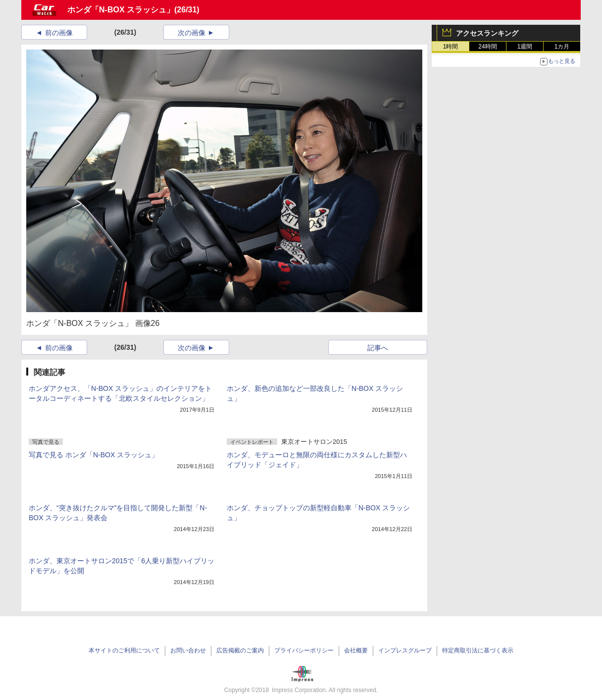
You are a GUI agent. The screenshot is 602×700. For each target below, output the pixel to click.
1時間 (451, 47)
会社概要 (356, 650)
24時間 (487, 47)
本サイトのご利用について (124, 650)
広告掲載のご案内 (240, 650)
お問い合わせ (188, 650)
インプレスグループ (405, 650)
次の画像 (192, 33)
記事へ (378, 348)
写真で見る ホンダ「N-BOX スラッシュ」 (94, 455)
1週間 (525, 47)
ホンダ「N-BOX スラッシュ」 (121, 10)
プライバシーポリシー (304, 650)
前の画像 (59, 33)
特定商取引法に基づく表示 (478, 650)
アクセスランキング (487, 33)
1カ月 (562, 47)
